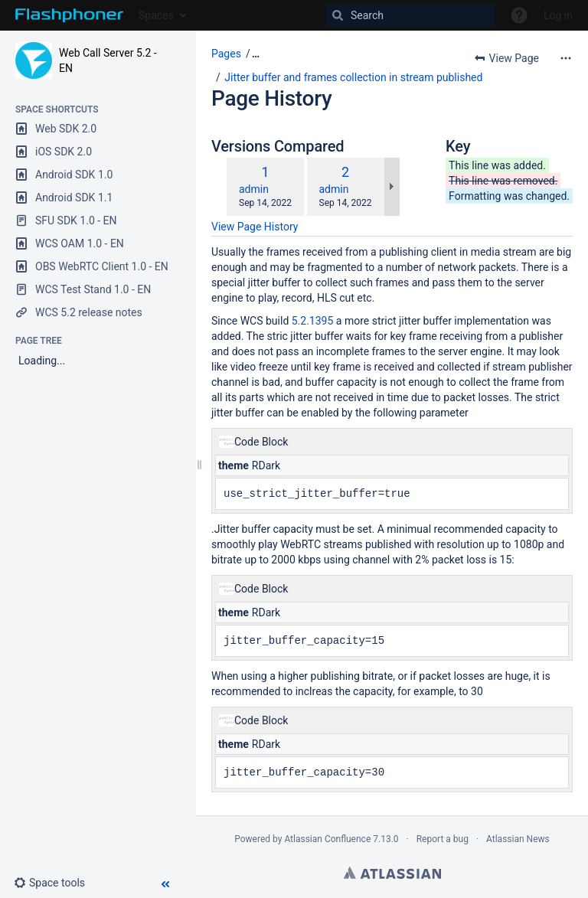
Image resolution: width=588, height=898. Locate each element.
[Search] (410, 15)
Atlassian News (518, 839)
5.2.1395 (313, 321)
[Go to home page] (69, 15)
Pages (226, 54)
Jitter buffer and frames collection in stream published (353, 77)
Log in (558, 15)
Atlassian (392, 873)
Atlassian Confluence (327, 839)
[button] (56, 883)
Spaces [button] (156, 15)
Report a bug (443, 839)
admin (254, 189)
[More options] (566, 58)
